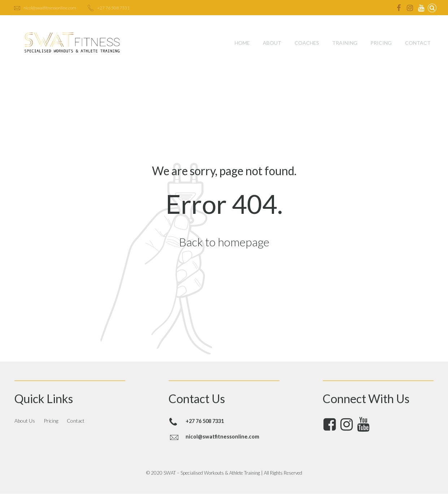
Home (242, 43)
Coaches (307, 43)
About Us (25, 421)
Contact (418, 43)
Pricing (381, 43)
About (272, 43)
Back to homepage (224, 242)
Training (345, 43)
